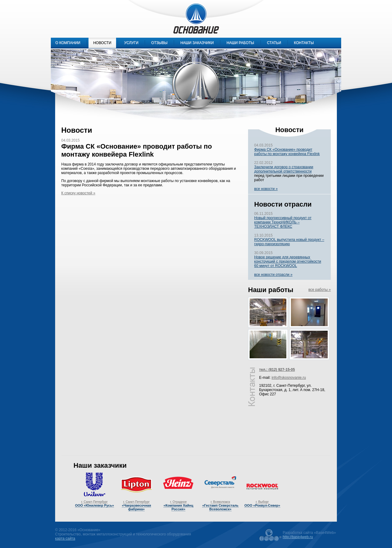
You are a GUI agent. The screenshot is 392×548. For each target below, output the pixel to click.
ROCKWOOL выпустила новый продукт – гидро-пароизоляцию (289, 242)
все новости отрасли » (273, 275)
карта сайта (65, 538)
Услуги (132, 43)
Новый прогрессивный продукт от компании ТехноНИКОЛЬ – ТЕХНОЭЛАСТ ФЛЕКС (283, 222)
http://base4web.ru (298, 537)
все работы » (320, 290)
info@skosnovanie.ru (289, 378)
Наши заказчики (197, 43)
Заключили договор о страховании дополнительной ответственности (284, 169)
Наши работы (240, 43)
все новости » (266, 189)
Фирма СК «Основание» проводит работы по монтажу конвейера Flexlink (287, 152)
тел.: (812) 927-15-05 (277, 370)
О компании (68, 43)
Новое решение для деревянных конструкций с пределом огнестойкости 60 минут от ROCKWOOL (288, 261)
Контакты (304, 43)
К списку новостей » (78, 193)
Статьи (274, 43)
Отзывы (159, 43)
